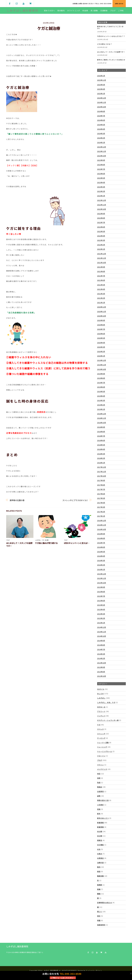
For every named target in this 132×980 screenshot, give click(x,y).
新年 (99, 815)
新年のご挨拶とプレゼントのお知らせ (111, 61)
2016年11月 (102, 527)
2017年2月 (101, 513)
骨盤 (99, 922)
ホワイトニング (73, 11)
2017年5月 (101, 500)
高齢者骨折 (101, 927)
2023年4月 (101, 184)
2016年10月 (102, 531)
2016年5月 (101, 553)
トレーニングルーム (105, 753)
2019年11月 (102, 366)
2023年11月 (102, 153)
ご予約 (121, 11)
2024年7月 (101, 117)
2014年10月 (102, 638)
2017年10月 (102, 478)
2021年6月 (101, 282)
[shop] (30, 3)
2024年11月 (102, 104)
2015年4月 (101, 611)
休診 (99, 775)
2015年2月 (101, 620)
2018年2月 (101, 460)
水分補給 (100, 846)
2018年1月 (101, 464)
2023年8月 (101, 166)
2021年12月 (102, 255)
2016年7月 (101, 544)
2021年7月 (101, 278)
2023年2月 (101, 193)
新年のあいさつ (103, 820)
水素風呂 (100, 860)
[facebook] (10, 3)
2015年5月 (101, 607)
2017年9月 (101, 482)
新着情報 (100, 824)
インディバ (101, 717)
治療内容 (100, 864)
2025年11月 (102, 82)
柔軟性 (100, 842)
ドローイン (101, 757)
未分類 (47, 542)
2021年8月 (101, 273)
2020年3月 (101, 349)
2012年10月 (102, 678)
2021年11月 (102, 260)
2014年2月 (101, 660)
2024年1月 (101, 144)
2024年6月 (101, 122)
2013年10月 (102, 664)
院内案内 (61, 11)
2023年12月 (102, 149)
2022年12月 (102, 202)
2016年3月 (101, 562)
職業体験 (100, 878)
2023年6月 (101, 175)
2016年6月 (101, 549)
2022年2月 (101, 246)
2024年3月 (101, 135)
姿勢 (99, 797)
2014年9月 (101, 642)
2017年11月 (102, 473)
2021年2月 (101, 300)
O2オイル (101, 691)
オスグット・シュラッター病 (108, 722)
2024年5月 (101, 126)
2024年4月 (101, 131)
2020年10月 (102, 318)
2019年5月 (101, 393)
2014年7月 (101, 651)
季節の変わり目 (103, 802)
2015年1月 (101, 624)
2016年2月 (101, 567)
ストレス (100, 731)
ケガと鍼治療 (49, 30)
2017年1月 (101, 518)
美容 (99, 873)
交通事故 (104, 11)
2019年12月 (102, 362)
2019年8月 (101, 380)
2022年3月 (101, 242)
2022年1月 (101, 251)
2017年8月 (101, 487)
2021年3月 (101, 295)
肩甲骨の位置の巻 (17, 502)
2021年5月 (101, 286)
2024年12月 (102, 100)
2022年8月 (101, 220)
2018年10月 (102, 424)
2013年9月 (101, 669)
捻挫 (99, 811)
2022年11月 (102, 206)
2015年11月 (102, 580)
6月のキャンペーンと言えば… (77, 545)
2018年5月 (101, 447)
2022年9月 (101, 215)
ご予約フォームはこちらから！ (63, 978)
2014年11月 (102, 633)
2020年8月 (101, 326)
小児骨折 (100, 806)
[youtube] (24, 3)
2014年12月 (102, 629)
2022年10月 (102, 211)
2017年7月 (101, 491)
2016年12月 (102, 522)
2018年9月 (101, 429)
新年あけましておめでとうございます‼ (110, 29)
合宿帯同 (100, 793)
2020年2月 (101, 353)
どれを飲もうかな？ (105, 46)
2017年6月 (101, 495)
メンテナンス (102, 771)
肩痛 (99, 891)
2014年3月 (101, 656)
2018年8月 (101, 433)
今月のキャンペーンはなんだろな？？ (111, 38)
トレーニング (102, 749)
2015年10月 (102, 584)
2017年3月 (101, 509)
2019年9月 (101, 375)
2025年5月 (101, 86)
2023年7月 (101, 171)
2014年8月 (101, 647)
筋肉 (99, 869)
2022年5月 (101, 233)
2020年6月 (101, 335)
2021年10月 (102, 264)
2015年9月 (101, 589)
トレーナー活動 (103, 744)
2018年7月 (101, 438)
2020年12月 (102, 309)
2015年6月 (101, 602)
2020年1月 (101, 358)
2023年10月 (102, 157)
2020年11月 (102, 313)
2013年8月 (101, 673)
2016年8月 (101, 540)
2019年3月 (101, 402)
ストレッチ (101, 735)
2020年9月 (101, 322)
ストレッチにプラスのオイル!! (75, 502)
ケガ (43, 542)
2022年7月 (101, 224)
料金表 (85, 11)
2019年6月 (101, 389)
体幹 (99, 780)
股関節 (100, 886)
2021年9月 (101, 269)
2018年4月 (101, 451)
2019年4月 (101, 398)
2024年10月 (102, 109)
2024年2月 (101, 140)
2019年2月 (101, 406)
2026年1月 (101, 77)
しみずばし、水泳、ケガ (106, 704)
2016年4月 (101, 558)
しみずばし (38, 542)
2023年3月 (101, 189)
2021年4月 (101, 291)
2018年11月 (102, 420)
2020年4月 (101, 344)
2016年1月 (101, 571)
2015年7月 (101, 598)
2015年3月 (101, 616)
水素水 (100, 855)
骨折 (99, 918)
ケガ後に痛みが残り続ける (46, 545)
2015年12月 (102, 575)
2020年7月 (101, 331)
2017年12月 (102, 469)
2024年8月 (101, 113)
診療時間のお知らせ (105, 904)
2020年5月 (101, 340)
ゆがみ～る (101, 709)
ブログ (113, 11)
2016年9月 (101, 536)
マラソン (100, 766)
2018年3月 (101, 455)
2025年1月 (101, 95)
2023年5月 (101, 180)
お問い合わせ (119, 4)
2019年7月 (101, 384)
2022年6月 (101, 229)
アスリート (101, 713)
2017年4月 (101, 504)
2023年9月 (101, 162)
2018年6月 (101, 442)
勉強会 (100, 789)
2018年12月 (102, 415)
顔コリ (100, 913)
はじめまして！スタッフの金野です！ (111, 54)
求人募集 (94, 11)
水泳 (99, 851)
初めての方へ (49, 11)
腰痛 (99, 895)
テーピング (101, 740)
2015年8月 (101, 593)
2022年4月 (101, 237)
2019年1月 (101, 411)
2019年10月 (102, 371)
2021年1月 (101, 304)
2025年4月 (101, 91)
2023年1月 (101, 197)
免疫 (99, 784)
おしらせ (100, 695)
